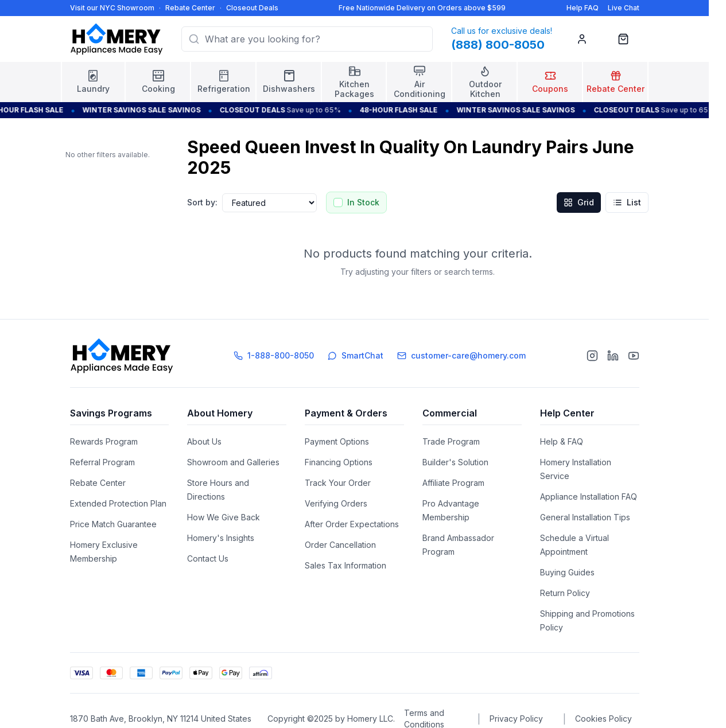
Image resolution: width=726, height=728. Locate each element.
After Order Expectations (352, 524)
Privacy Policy (516, 719)
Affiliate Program (453, 483)
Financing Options (339, 462)
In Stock (363, 202)
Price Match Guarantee (113, 524)
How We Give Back (224, 517)
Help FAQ (583, 8)
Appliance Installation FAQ (589, 497)
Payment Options (337, 441)
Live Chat (624, 8)
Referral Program (102, 462)
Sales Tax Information (345, 565)
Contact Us (208, 558)
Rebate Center (190, 8)
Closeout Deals (252, 8)
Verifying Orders (336, 503)
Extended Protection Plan (118, 503)
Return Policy (565, 593)
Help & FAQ (562, 441)
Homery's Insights (221, 538)
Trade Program (451, 441)
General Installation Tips (585, 517)
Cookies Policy (603, 719)
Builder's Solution (455, 462)
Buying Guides (567, 572)
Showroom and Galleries (233, 462)
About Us (204, 441)
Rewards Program (104, 441)
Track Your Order (338, 483)
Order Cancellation (340, 545)
